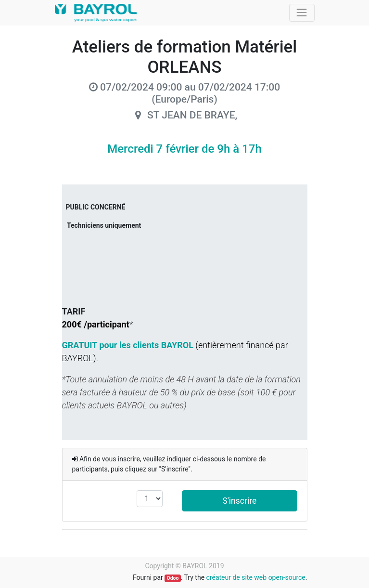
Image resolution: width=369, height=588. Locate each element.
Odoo (172, 578)
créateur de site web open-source (256, 577)
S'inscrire (239, 501)
